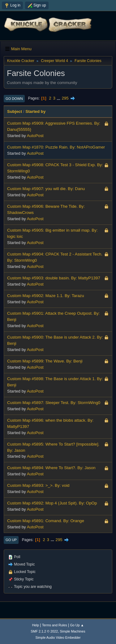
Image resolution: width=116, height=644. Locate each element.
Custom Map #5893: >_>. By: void (38, 485)
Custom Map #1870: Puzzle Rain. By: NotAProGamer (56, 147)
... (59, 98)
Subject (15, 111)
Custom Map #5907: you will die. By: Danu (46, 189)
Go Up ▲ (77, 625)
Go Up (11, 540)
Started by (35, 111)
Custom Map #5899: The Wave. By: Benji (45, 361)
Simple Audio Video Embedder (58, 637)
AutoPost (35, 136)
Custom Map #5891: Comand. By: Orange (46, 521)
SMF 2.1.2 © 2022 (44, 631)
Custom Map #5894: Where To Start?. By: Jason (51, 468)
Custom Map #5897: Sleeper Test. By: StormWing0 (54, 403)
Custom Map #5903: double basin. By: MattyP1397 (54, 278)
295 (65, 98)
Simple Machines (73, 631)
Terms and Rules (55, 625)
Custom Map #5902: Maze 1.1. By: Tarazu (46, 296)
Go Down (14, 99)
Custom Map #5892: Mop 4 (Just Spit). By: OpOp (52, 503)
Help (36, 625)
